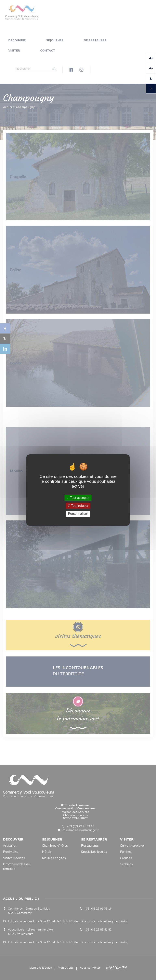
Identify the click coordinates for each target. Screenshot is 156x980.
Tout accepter (78, 498)
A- (151, 68)
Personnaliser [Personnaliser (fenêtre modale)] (78, 514)
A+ (151, 58)
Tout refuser (78, 506)
